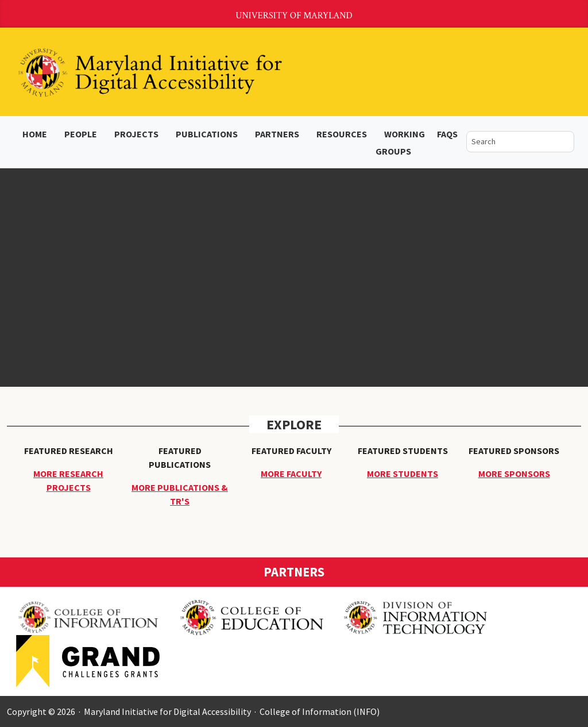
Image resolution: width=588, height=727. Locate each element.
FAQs (447, 134)
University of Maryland (294, 16)
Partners (277, 134)
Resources (342, 134)
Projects (136, 134)
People (81, 134)
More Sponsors (514, 474)
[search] (512, 142)
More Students (403, 474)
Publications (207, 134)
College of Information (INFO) (320, 711)
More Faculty (291, 474)
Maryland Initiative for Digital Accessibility (167, 711)
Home (35, 134)
